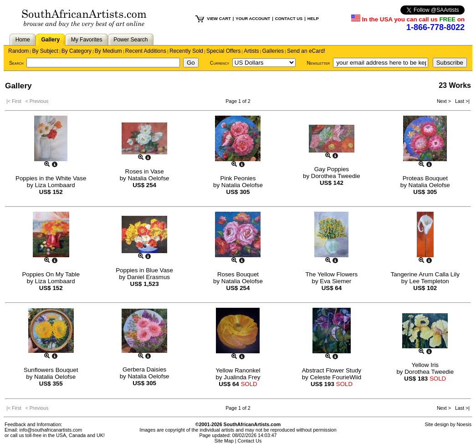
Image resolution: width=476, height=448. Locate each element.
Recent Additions (146, 51)
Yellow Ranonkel (238, 370)
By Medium (108, 51)
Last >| (461, 101)
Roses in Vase (145, 171)
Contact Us (250, 441)
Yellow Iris (425, 365)
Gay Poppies (332, 169)
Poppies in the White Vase (51, 178)
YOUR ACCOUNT (253, 19)
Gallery (50, 40)
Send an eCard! (306, 51)
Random (18, 51)
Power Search (131, 40)
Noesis (464, 424)
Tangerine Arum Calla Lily (425, 274)
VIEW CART (219, 19)
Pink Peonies (238, 178)
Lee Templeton (429, 281)
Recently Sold (186, 51)
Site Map (224, 441)
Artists (251, 51)
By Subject (45, 51)
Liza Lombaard (55, 185)
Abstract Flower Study (332, 370)
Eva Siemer (335, 281)
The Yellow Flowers (331, 274)
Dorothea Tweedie (336, 176)
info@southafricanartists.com (51, 430)
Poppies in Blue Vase (144, 270)
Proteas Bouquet (425, 178)
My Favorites (87, 40)
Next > (445, 101)
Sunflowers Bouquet (51, 370)
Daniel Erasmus (148, 277)
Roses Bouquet (238, 274)
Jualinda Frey (242, 377)
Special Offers (223, 51)
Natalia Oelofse (148, 178)
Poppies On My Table (51, 274)
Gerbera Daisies (144, 369)
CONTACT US (289, 19)
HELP (313, 19)
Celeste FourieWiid (335, 377)
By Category (77, 51)
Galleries (273, 51)
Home (23, 40)
